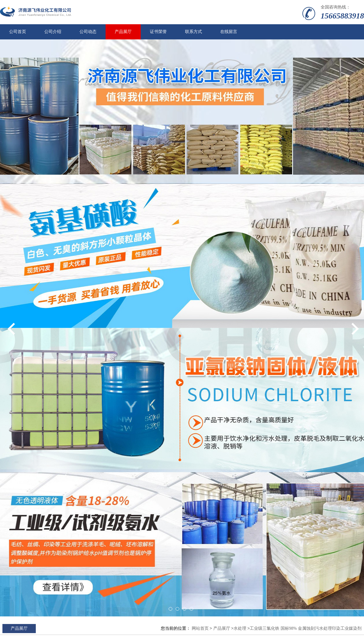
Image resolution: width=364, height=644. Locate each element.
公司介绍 (53, 32)
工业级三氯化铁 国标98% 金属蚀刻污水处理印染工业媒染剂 (306, 628)
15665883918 (342, 16)
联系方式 (194, 32)
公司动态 (88, 32)
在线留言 (229, 32)
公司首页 (18, 32)
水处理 (240, 628)
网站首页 (200, 628)
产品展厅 (123, 32)
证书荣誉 (158, 32)
